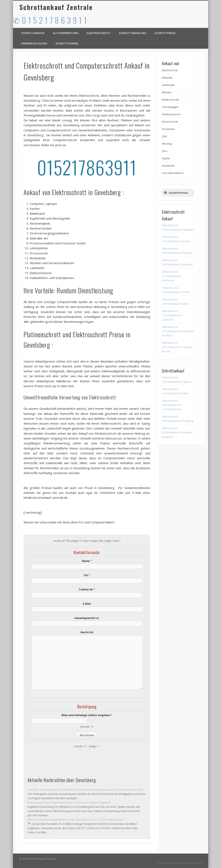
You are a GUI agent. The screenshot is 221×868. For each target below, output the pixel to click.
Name (87, 561)
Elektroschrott (99, 33)
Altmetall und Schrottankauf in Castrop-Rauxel (177, 347)
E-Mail (87, 604)
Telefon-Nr (87, 589)
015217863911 (87, 167)
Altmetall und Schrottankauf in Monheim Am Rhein (178, 331)
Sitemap (163, 863)
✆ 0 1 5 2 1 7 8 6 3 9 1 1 (50, 20)
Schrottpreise (165, 33)
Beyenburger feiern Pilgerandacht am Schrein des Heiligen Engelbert (69, 802)
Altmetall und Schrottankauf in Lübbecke (172, 315)
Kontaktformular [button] (176, 193)
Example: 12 (87, 726)
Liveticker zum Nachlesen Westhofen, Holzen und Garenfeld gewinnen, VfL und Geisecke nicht (85, 790)
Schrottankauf (33, 33)
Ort (87, 575)
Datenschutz (178, 863)
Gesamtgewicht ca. (87, 618)
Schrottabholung (133, 33)
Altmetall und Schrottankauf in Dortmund (172, 276)
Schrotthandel (67, 43)
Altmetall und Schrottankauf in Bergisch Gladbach (177, 432)
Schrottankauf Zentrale (56, 7)
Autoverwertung (66, 33)
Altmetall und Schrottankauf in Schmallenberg (172, 405)
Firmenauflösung (34, 43)
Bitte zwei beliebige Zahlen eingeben (87, 715)
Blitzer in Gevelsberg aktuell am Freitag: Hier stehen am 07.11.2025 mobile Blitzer (76, 820)
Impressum (195, 863)
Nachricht (87, 632)
